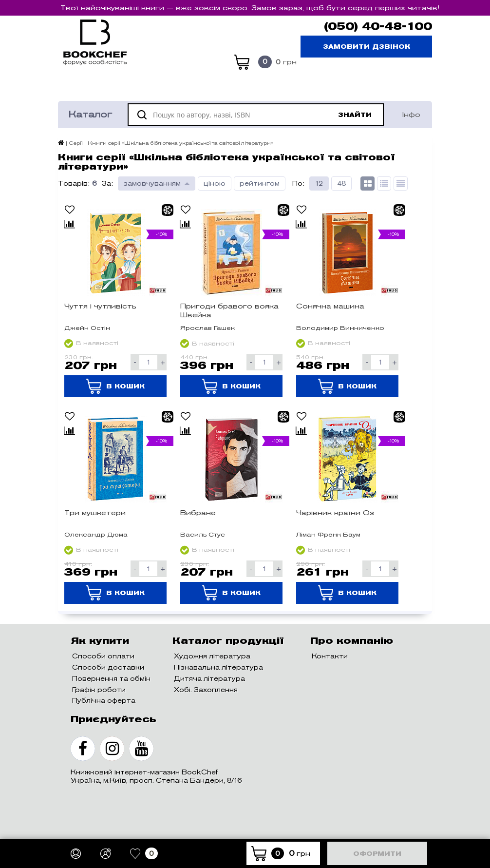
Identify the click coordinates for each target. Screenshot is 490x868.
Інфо (411, 115)
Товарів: (74, 183)
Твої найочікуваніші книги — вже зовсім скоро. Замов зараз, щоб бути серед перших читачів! (250, 8)
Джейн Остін (87, 328)
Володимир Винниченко (340, 328)
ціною (215, 183)
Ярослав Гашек (207, 328)
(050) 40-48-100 (378, 26)
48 (341, 183)
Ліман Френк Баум (328, 534)
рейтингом (260, 183)
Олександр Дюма (96, 534)
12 (319, 183)
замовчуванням (152, 183)
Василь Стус (203, 534)
